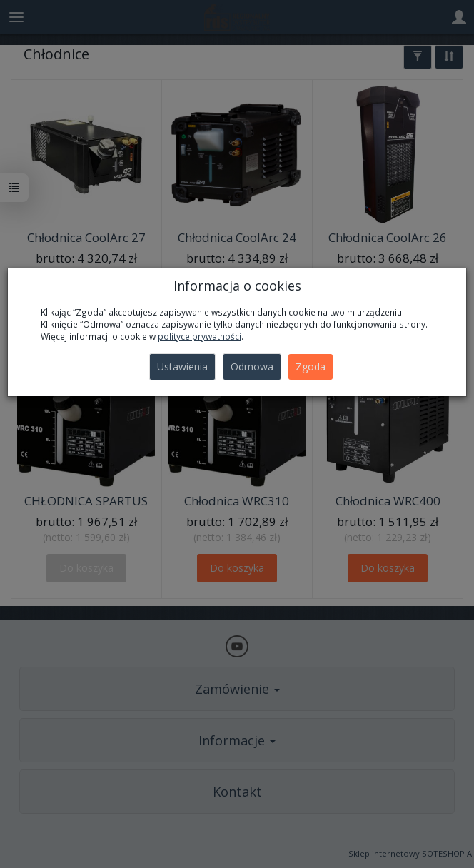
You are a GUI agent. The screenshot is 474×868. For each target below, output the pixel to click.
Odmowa (252, 367)
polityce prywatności (200, 336)
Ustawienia (182, 367)
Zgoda (311, 367)
